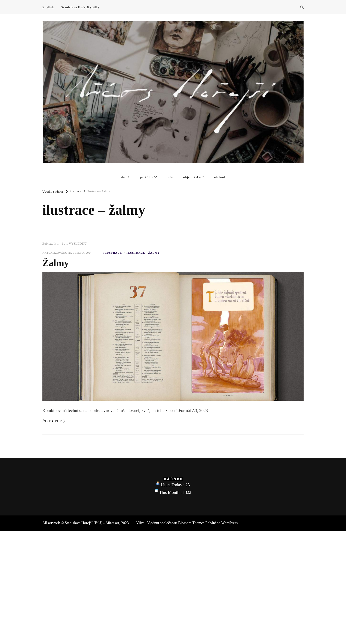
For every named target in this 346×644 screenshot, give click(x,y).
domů (125, 177)
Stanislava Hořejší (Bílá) (80, 7)
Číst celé (54, 421)
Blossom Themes (191, 523)
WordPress (230, 523)
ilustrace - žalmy (143, 253)
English (48, 7)
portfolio (147, 177)
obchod (219, 177)
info (170, 177)
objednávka (192, 177)
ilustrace (113, 253)
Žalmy (56, 263)
